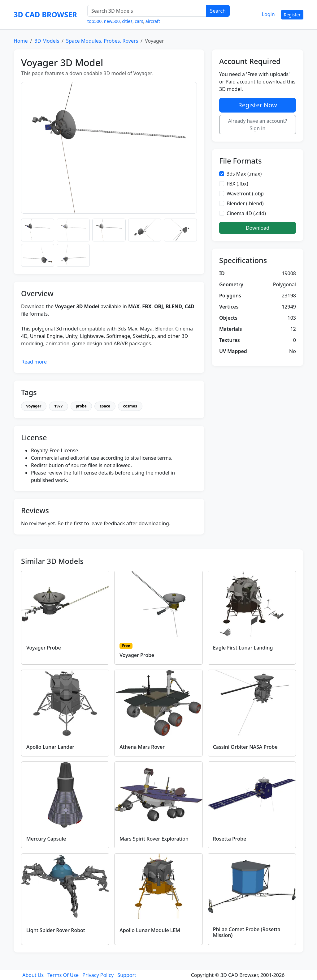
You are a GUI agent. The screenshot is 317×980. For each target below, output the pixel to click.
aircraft (153, 21)
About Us (33, 975)
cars (139, 21)
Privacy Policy (98, 975)
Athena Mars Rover (142, 747)
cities (127, 21)
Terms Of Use (63, 975)
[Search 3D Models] (147, 11)
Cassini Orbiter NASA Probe (245, 747)
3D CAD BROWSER (45, 15)
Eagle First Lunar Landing (243, 648)
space (105, 406)
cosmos (130, 406)
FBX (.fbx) (237, 184)
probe (81, 406)
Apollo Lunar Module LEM (150, 930)
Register (292, 15)
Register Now (257, 105)
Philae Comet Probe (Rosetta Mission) (247, 932)
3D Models (47, 41)
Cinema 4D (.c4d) (246, 213)
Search (218, 11)
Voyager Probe (44, 648)
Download (258, 228)
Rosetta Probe (230, 839)
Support (127, 975)
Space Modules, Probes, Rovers (102, 41)
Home (21, 41)
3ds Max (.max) (244, 174)
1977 (58, 406)
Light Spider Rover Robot (56, 930)
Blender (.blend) (245, 203)
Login (268, 14)
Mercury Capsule (46, 839)
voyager (34, 406)
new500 (112, 21)
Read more (34, 362)
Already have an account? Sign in (258, 125)
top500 (94, 21)
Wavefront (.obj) (245, 194)
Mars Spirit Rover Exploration (154, 839)
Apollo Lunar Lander (50, 747)
